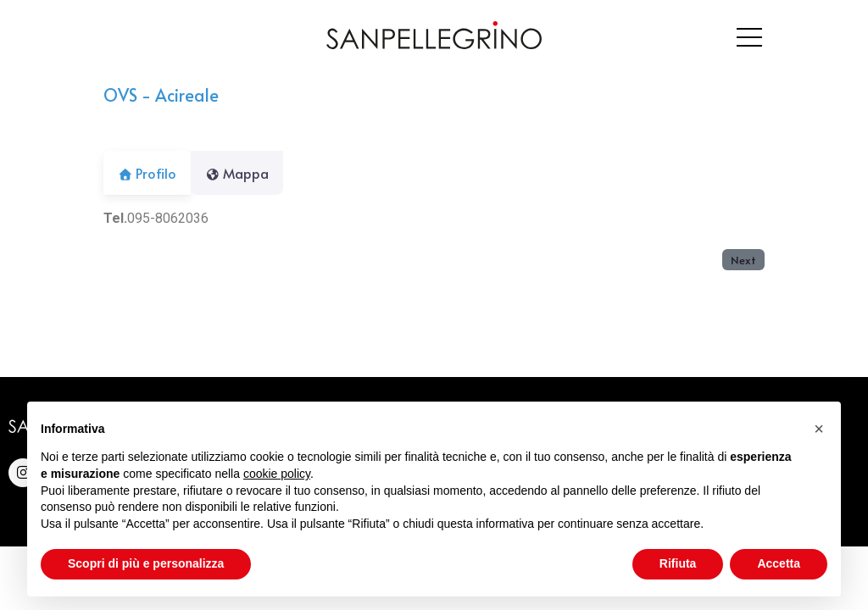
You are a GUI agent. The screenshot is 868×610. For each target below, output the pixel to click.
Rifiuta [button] (678, 563)
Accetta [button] (779, 563)
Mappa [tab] (247, 173)
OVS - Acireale (161, 95)
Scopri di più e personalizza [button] (146, 563)
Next (743, 260)
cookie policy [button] (277, 474)
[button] (819, 429)
